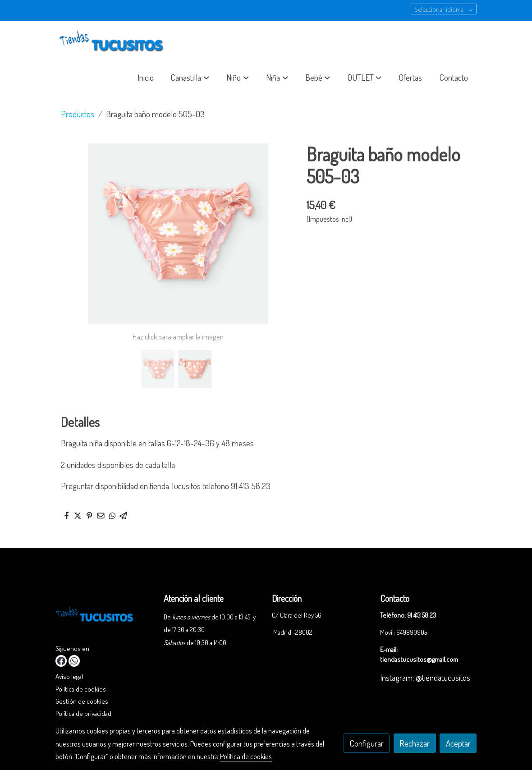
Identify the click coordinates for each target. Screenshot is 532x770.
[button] (190, 78)
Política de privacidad (83, 713)
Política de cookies (81, 689)
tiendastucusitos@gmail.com (419, 659)
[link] (113, 42)
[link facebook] (61, 661)
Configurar (367, 743)
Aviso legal (69, 676)
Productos (78, 114)
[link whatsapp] (74, 661)
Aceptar (458, 743)
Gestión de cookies (82, 701)
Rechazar (415, 743)
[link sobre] (104, 617)
